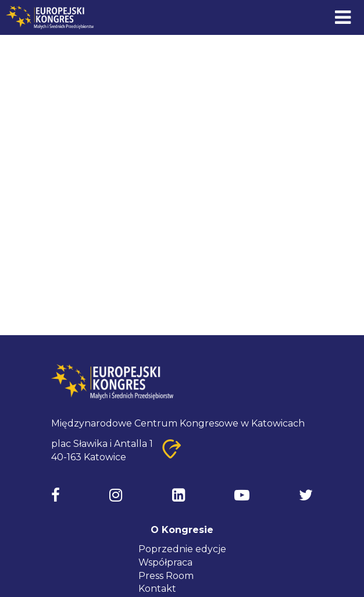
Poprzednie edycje (182, 549)
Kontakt (157, 589)
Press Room (166, 576)
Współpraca (165, 562)
